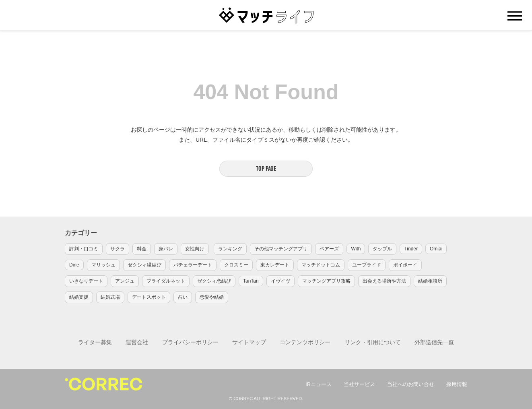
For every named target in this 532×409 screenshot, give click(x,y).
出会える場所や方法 (384, 281)
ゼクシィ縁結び (144, 265)
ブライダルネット (166, 281)
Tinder (411, 249)
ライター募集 (95, 342)
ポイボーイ (405, 265)
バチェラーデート (193, 265)
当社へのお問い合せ (411, 384)
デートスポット (149, 297)
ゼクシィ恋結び (214, 281)
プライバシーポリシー (190, 342)
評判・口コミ (84, 249)
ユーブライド (367, 265)
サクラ (118, 249)
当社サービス (359, 384)
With (356, 249)
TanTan (251, 281)
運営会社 (137, 342)
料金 (142, 249)
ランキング (230, 249)
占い (183, 297)
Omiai (436, 249)
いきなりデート (86, 281)
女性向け (195, 249)
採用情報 (457, 384)
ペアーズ (329, 249)
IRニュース (319, 384)
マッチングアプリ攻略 (326, 281)
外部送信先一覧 (434, 342)
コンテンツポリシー (305, 342)
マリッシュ (103, 265)
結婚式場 (110, 297)
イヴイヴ (280, 281)
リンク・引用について (373, 342)
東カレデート (275, 265)
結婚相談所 (430, 281)
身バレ (166, 249)
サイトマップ (249, 342)
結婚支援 (79, 297)
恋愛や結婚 (212, 297)
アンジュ (125, 281)
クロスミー (236, 265)
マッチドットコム (321, 265)
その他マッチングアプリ (281, 249)
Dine (74, 265)
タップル (382, 249)
